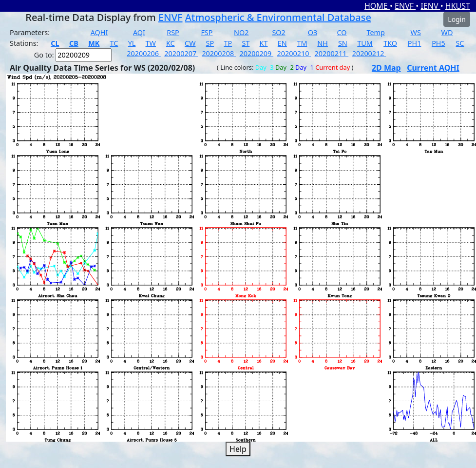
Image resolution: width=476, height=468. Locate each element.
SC (460, 43)
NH (323, 43)
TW (151, 43)
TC (114, 43)
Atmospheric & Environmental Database (278, 17)
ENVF (405, 6)
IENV (430, 6)
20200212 (369, 53)
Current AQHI (433, 68)
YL (132, 43)
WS (416, 32)
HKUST (458, 6)
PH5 (438, 43)
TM (302, 43)
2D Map (386, 68)
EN (282, 43)
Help (238, 449)
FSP (207, 32)
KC (171, 43)
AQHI (99, 32)
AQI (139, 32)
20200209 (256, 53)
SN (343, 43)
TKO (390, 43)
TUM (365, 43)
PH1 (415, 43)
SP (210, 43)
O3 (313, 32)
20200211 (332, 53)
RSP (173, 32)
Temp (375, 32)
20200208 (219, 53)
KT (264, 43)
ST (246, 43)
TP (228, 43)
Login (457, 19)
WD (447, 32)
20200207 (181, 53)
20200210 (294, 53)
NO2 (241, 32)
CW (190, 43)
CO (342, 32)
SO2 (278, 32)
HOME (377, 6)
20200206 (144, 53)
